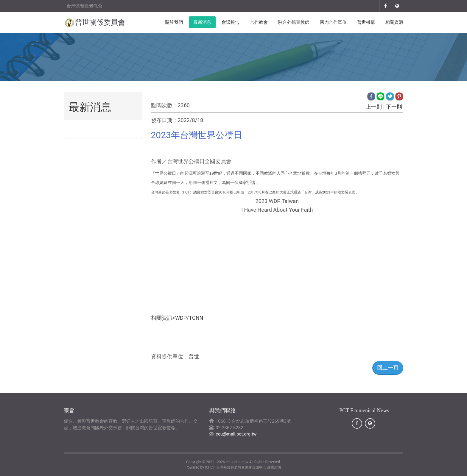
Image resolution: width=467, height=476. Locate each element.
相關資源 (394, 22)
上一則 (374, 107)
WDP (181, 318)
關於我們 (174, 22)
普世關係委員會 (100, 22)
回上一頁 (388, 367)
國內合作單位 (333, 22)
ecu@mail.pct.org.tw (236, 434)
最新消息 (202, 22)
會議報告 (231, 22)
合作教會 (259, 22)
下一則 (394, 107)
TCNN (196, 318)
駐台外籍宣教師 (294, 22)
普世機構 (366, 22)
